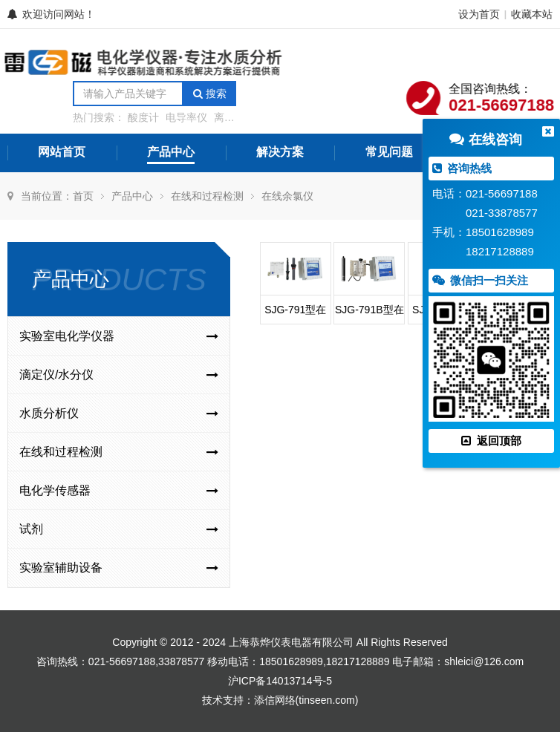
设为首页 (479, 14)
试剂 (119, 529)
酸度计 (143, 117)
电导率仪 (186, 117)
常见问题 (389, 152)
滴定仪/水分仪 (119, 375)
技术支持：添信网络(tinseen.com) (280, 700)
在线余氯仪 (287, 196)
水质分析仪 (119, 414)
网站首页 (62, 152)
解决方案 (280, 152)
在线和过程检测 (207, 196)
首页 (83, 196)
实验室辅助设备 (119, 568)
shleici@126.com (484, 661)
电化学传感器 (119, 491)
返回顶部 (491, 441)
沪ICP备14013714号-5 (280, 681)
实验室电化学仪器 (119, 336)
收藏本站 (532, 14)
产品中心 (171, 152)
